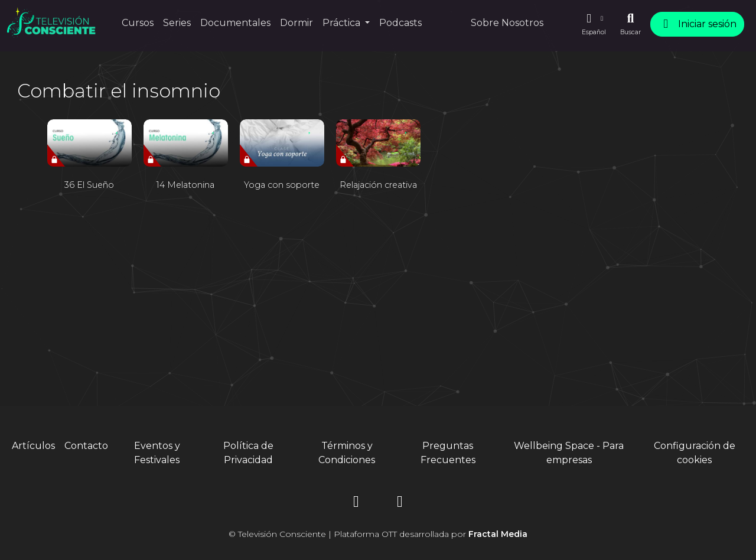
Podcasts (400, 23)
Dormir (296, 23)
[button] (594, 24)
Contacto (86, 446)
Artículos (33, 446)
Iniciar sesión (697, 24)
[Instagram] (356, 504)
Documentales (235, 23)
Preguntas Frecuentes (448, 453)
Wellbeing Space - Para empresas (569, 453)
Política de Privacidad (248, 453)
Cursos (138, 23)
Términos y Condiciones (347, 453)
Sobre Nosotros (507, 23)
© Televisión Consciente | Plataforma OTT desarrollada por (378, 534)
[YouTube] (400, 504)
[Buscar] (630, 24)
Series (177, 23)
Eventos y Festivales (157, 453)
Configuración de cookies (695, 453)
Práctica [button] (343, 23)
